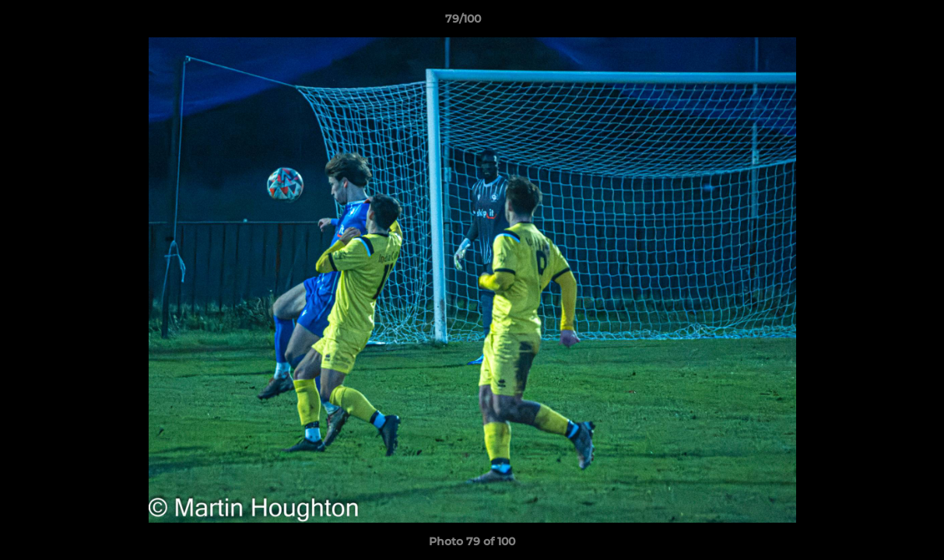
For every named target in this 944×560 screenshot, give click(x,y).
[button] (879, 23)
